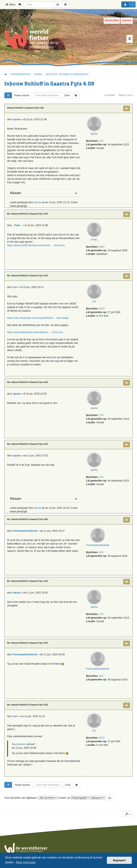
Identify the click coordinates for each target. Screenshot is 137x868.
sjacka (94, 134)
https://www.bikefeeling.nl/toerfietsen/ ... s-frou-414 (35, 332)
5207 (102, 247)
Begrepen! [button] (119, 860)
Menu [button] (10, 4)
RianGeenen (19, 744)
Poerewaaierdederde (98, 545)
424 (101, 552)
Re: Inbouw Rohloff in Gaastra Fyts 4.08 (27, 214)
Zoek (67, 95)
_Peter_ (94, 240)
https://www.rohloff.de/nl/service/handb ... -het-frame (36, 245)
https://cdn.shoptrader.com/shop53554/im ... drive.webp (38, 318)
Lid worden (112, 21)
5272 (102, 309)
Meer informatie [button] (26, 862)
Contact (127, 21)
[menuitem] (21, 4)
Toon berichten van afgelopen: (31, 798)
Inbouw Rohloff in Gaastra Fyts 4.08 (49, 84)
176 (101, 141)
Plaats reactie (17, 95)
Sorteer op (74, 798)
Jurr (94, 301)
